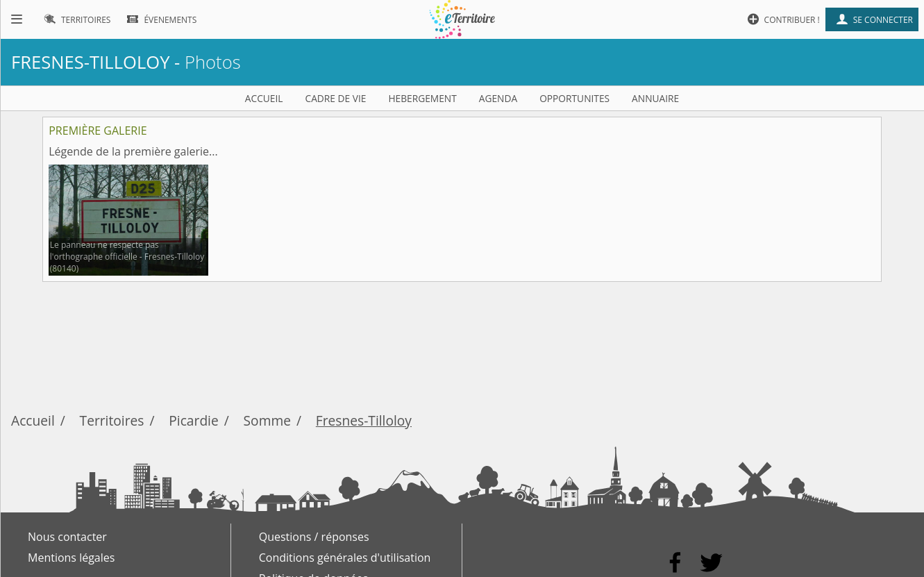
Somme (267, 420)
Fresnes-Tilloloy (364, 420)
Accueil (33, 420)
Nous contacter (67, 537)
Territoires (112, 420)
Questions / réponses (314, 537)
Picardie (193, 420)
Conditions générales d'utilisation (345, 558)
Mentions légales (71, 558)
